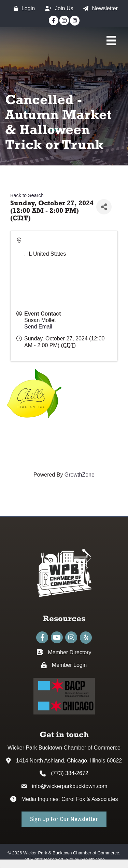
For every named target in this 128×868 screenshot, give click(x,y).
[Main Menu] (111, 41)
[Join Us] (57, 8)
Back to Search (27, 195)
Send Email (38, 327)
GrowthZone (80, 475)
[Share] (104, 207)
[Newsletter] (99, 8)
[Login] (23, 8)
